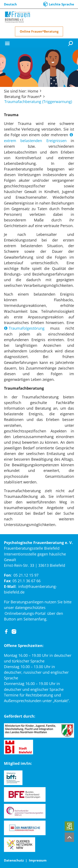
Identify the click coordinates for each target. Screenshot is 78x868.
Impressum (38, 860)
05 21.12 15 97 (26, 575)
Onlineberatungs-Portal (25, 613)
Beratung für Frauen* (23, 97)
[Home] (17, 17)
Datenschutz (14, 860)
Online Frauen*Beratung (39, 31)
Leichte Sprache (61, 4)
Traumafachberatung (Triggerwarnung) (38, 102)
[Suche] (71, 43)
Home (33, 91)
